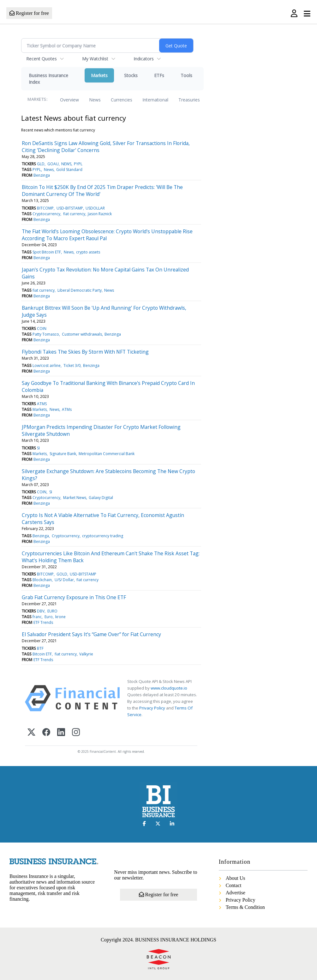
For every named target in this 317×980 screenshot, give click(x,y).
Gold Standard (69, 170)
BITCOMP (45, 208)
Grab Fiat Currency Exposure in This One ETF (74, 597)
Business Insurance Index (48, 79)
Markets (99, 75)
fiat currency (74, 214)
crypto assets (88, 252)
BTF (40, 648)
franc (37, 617)
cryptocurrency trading (103, 536)
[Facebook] (46, 733)
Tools (186, 75)
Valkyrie (86, 654)
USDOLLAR (95, 208)
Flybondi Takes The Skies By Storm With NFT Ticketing (85, 352)
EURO (52, 611)
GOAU (53, 164)
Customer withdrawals (82, 334)
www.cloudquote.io (169, 688)
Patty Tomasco (46, 334)
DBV (41, 611)
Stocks (131, 75)
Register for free (29, 13)
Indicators (144, 59)
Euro (49, 617)
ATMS (42, 404)
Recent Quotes (42, 59)
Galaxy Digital (101, 498)
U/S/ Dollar (64, 580)
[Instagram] (76, 733)
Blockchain (42, 580)
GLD (41, 164)
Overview (69, 100)
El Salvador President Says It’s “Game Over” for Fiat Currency (91, 634)
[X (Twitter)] (31, 733)
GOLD (62, 574)
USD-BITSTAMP (70, 208)
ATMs (67, 409)
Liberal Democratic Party (80, 290)
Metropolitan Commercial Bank (107, 454)
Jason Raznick (100, 214)
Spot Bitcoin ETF (47, 252)
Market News (75, 498)
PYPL (78, 164)
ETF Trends (43, 622)
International (155, 100)
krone (60, 617)
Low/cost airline (47, 365)
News (95, 100)
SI (38, 448)
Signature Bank (63, 454)
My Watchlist (95, 59)
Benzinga (42, 175)
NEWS (66, 164)
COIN (42, 329)
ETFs (159, 75)
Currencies (122, 100)
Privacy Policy (152, 708)
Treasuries (189, 100)
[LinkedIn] (61, 733)
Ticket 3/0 (72, 365)
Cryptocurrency (46, 214)
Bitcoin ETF (42, 654)
